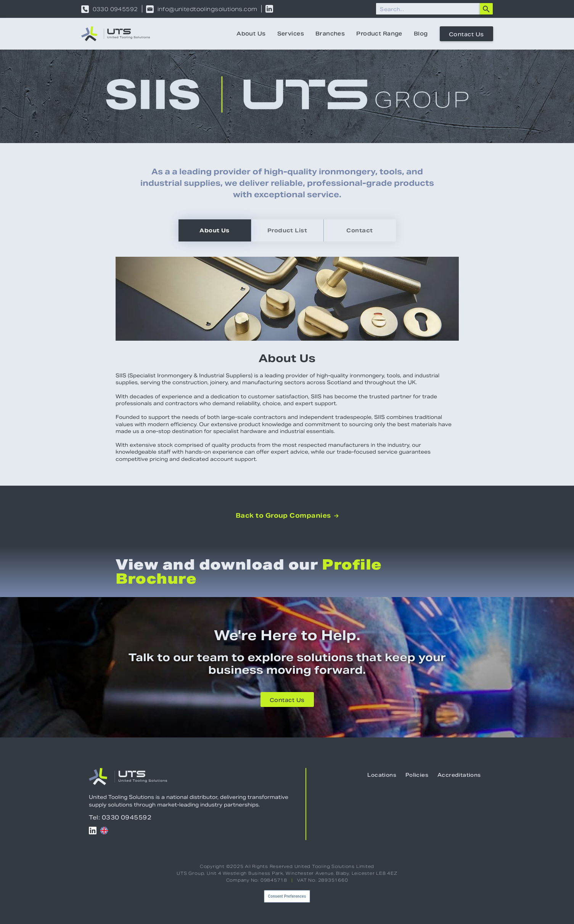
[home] (116, 34)
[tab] (215, 230)
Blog (421, 34)
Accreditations (459, 775)
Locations (382, 775)
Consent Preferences (287, 896)
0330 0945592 (115, 9)
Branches (330, 34)
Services (291, 34)
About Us (251, 34)
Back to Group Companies (287, 516)
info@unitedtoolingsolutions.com (207, 9)
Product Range (379, 34)
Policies (417, 775)
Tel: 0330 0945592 (120, 817)
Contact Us (466, 34)
